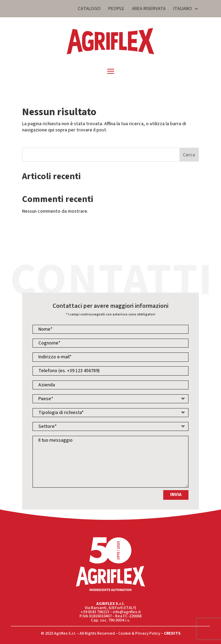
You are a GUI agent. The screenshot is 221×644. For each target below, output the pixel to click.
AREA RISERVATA (149, 9)
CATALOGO (89, 9)
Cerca (189, 155)
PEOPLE (116, 9)
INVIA (176, 495)
